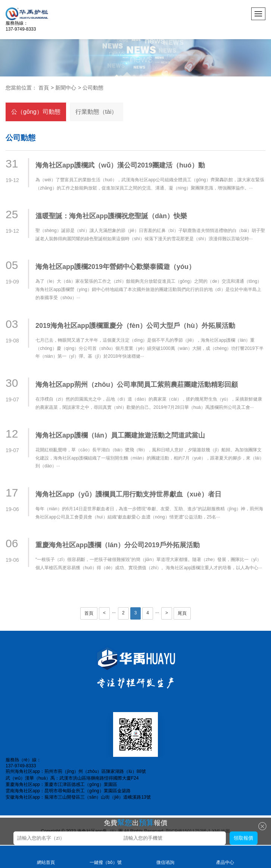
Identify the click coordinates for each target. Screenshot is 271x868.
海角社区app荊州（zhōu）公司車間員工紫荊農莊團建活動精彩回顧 (137, 385)
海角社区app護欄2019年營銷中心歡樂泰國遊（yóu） (115, 267)
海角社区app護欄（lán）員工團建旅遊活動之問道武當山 (120, 435)
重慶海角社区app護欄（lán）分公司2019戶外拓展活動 (118, 545)
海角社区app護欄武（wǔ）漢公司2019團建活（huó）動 (120, 165)
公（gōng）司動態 (36, 112)
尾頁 (182, 613)
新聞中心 (66, 88)
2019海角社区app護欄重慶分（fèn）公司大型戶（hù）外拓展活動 (135, 326)
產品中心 (225, 856)
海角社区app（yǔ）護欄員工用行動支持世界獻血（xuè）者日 (128, 494)
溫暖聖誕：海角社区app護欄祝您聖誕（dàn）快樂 (111, 216)
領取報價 (243, 838)
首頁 (44, 88)
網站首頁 (46, 856)
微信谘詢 (165, 856)
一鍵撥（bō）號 (106, 856)
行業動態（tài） (96, 112)
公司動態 (93, 88)
